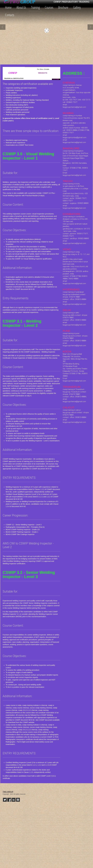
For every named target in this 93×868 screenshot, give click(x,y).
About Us (21, 7)
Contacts (10, 15)
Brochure (63, 7)
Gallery (77, 7)
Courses (49, 7)
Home (8, 7)
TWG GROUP (8, 792)
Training (35, 7)
